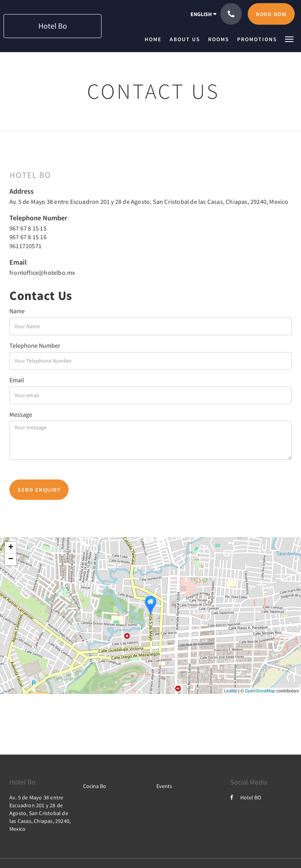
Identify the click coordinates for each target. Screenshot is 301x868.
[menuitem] (155, 39)
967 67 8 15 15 (28, 228)
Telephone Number (35, 345)
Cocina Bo (95, 786)
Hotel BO (246, 797)
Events (164, 786)
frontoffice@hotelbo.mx (42, 272)
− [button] (11, 559)
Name (17, 311)
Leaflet (231, 691)
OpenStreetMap (260, 691)
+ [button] (11, 548)
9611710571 (25, 246)
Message (21, 414)
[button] (289, 39)
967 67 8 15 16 (28, 237)
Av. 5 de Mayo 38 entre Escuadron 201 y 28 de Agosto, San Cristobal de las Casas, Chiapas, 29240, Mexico (149, 202)
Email (17, 380)
